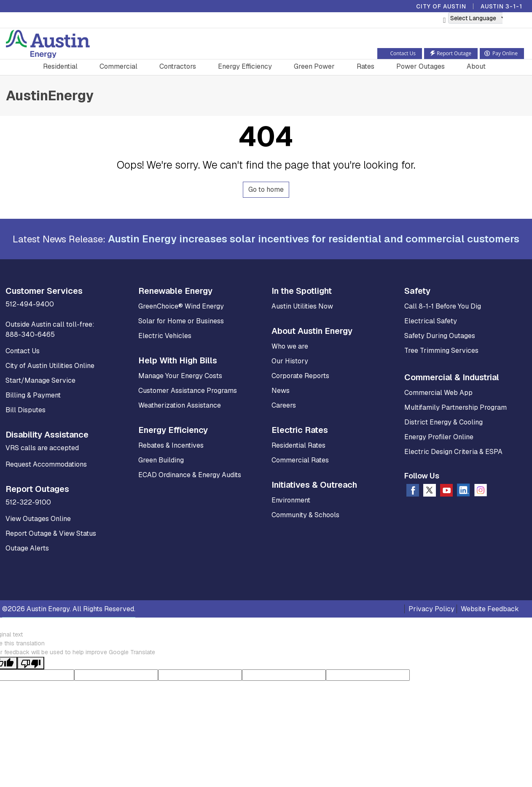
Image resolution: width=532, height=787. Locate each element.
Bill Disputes (26, 410)
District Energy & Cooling (443, 422)
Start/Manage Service (40, 380)
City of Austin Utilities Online (50, 366)
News (281, 391)
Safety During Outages (440, 336)
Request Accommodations (46, 464)
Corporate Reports (300, 376)
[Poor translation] (31, 663)
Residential (60, 66)
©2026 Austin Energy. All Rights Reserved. (69, 609)
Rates (365, 66)
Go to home (266, 189)
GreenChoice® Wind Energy (181, 306)
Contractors (178, 66)
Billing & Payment (33, 395)
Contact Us (23, 351)
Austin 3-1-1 (501, 6)
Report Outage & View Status (51, 533)
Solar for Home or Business (181, 321)
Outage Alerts (27, 548)
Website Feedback (490, 609)
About (476, 66)
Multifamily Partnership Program (455, 407)
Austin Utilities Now (302, 306)
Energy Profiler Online (439, 437)
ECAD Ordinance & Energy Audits (190, 475)
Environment (291, 500)
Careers (284, 405)
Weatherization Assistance (180, 405)
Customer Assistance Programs (188, 391)
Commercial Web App (438, 393)
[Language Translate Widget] (478, 18)
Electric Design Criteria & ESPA (453, 452)
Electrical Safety (431, 321)
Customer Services (44, 291)
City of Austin (441, 6)
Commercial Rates (300, 460)
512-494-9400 (30, 304)
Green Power (314, 66)
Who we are (290, 346)
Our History (290, 361)
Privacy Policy (431, 609)
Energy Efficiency (245, 66)
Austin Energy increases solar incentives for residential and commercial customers (314, 239)
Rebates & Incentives (171, 445)
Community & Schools (305, 515)
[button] (508, 21)
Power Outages (420, 66)
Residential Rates (298, 445)
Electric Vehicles (165, 336)
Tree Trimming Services (441, 351)
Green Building (161, 460)
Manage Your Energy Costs (180, 376)
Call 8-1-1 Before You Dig (443, 306)
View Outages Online (38, 519)
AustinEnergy (50, 95)
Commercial (118, 66)
